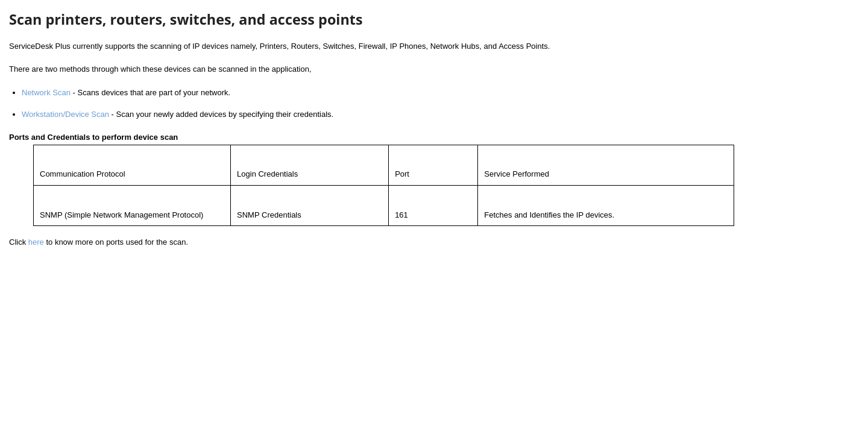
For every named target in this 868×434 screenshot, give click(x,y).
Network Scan (46, 93)
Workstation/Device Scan (65, 114)
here (36, 242)
